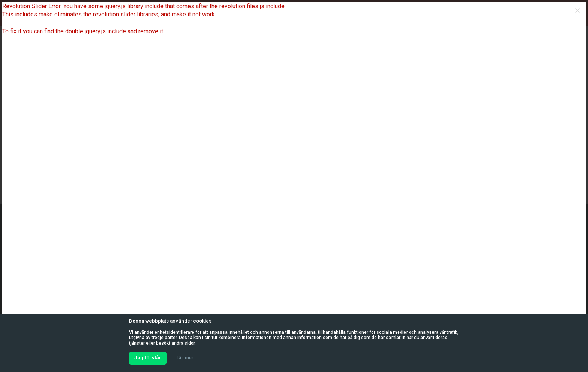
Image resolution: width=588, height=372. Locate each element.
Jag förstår (148, 358)
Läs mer (185, 358)
